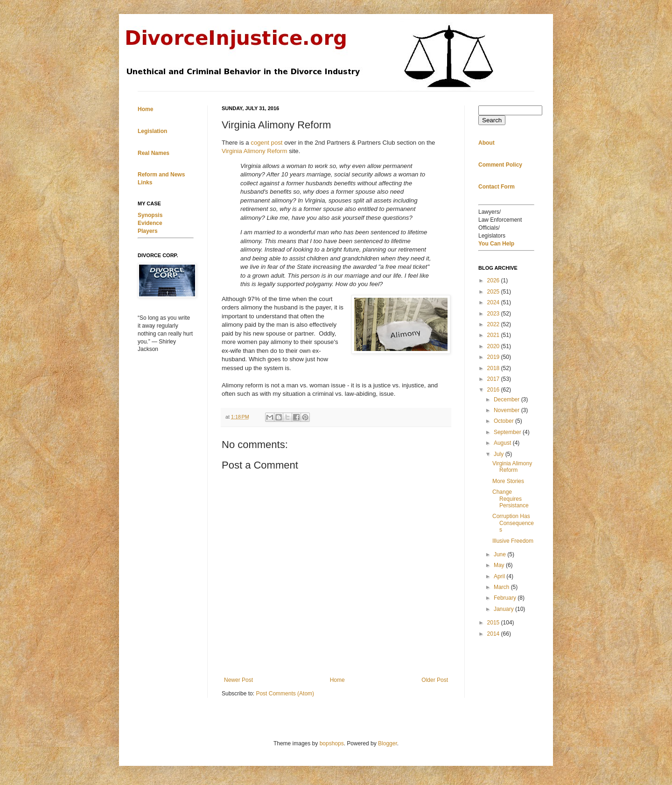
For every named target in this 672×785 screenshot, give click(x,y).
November (507, 410)
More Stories (508, 481)
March (502, 587)
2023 (494, 314)
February (506, 598)
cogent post (266, 143)
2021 (494, 335)
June (500, 554)
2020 (494, 346)
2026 (494, 280)
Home (337, 680)
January (504, 609)
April (500, 576)
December (507, 400)
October (504, 421)
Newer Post (238, 680)
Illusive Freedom (513, 541)
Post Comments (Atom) (285, 694)
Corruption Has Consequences (513, 523)
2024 (494, 302)
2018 (494, 368)
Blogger (388, 743)
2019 (494, 357)
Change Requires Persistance (511, 499)
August (503, 443)
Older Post (435, 680)
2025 (494, 292)
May (500, 565)
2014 (494, 634)
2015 (494, 623)
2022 (494, 324)
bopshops (332, 743)
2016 (494, 390)
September (508, 432)
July (500, 454)
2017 (494, 379)
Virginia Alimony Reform (255, 151)
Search (492, 120)
